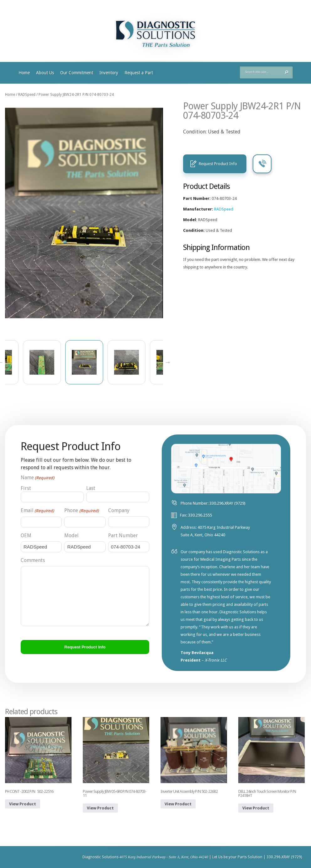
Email (37, 511)
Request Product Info (218, 164)
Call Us (262, 164)
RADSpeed (27, 95)
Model (71, 535)
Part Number (123, 535)
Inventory (109, 73)
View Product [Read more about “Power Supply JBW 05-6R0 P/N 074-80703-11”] (100, 808)
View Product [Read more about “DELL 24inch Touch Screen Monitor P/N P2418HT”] (256, 808)
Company (119, 510)
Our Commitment (77, 73)
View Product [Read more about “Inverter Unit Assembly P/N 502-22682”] (178, 804)
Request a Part (139, 73)
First (26, 488)
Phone (81, 511)
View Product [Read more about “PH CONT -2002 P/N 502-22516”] (23, 804)
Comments (33, 560)
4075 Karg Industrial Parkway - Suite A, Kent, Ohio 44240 (164, 857)
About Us (45, 73)
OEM (26, 535)
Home (24, 73)
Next (168, 362)
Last (91, 488)
